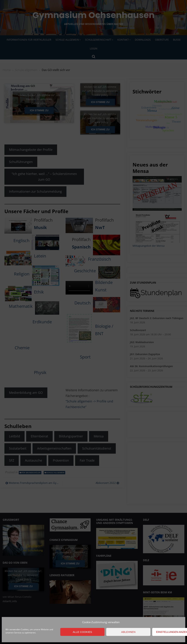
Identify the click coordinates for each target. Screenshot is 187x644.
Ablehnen (128, 632)
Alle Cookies (82, 632)
